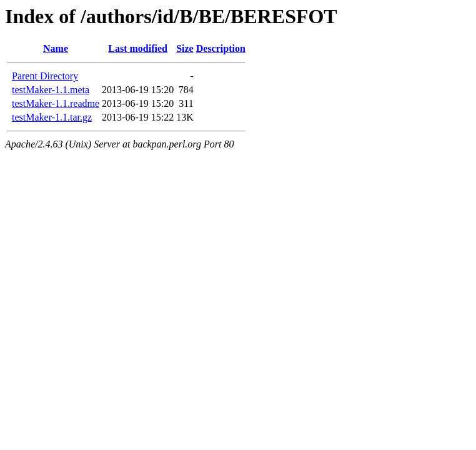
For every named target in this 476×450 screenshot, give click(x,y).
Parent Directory (45, 76)
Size (185, 48)
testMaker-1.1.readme (56, 103)
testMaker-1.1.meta (51, 90)
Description (221, 48)
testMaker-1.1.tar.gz (52, 117)
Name (56, 48)
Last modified (138, 48)
